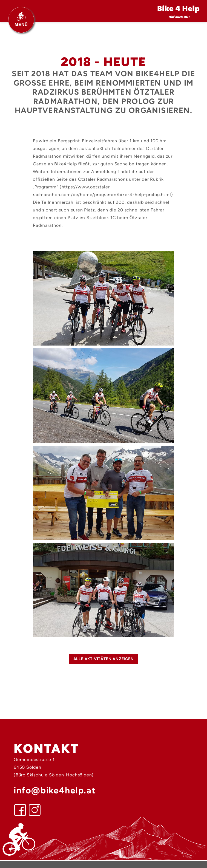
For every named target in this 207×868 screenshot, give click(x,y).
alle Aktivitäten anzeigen (104, 659)
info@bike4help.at (55, 790)
